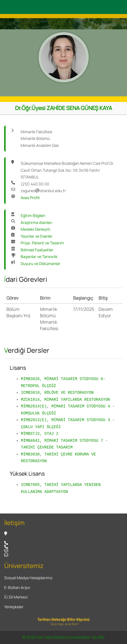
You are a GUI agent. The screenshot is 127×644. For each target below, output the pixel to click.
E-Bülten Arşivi (17, 587)
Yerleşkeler (14, 607)
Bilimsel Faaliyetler (37, 250)
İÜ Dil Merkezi (16, 597)
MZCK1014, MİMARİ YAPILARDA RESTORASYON (65, 399)
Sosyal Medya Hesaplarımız (28, 578)
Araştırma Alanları (36, 222)
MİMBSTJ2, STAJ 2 (40, 434)
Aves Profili (30, 198)
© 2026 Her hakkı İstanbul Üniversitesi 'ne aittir (64, 637)
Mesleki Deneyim (35, 229)
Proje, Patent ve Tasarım (42, 243)
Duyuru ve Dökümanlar (40, 263)
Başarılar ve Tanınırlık (39, 257)
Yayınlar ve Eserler (37, 236)
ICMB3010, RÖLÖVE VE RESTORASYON (57, 393)
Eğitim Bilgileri (33, 215)
